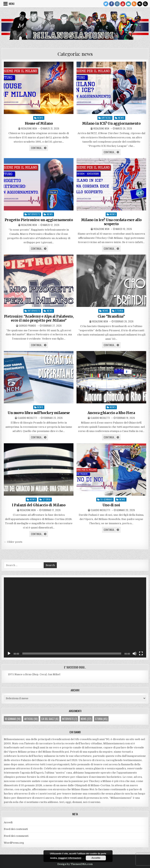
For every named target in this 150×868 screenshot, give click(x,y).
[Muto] (134, 654)
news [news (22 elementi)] (86, 719)
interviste (34, 214)
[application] (75, 617)
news (40, 118)
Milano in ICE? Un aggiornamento (111, 123)
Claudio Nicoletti (27, 418)
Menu (12, 4)
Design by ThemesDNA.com (75, 864)
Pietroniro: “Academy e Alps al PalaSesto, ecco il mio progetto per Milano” (39, 318)
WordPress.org (14, 843)
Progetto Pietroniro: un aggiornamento (39, 220)
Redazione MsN (29, 128)
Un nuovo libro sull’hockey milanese (39, 413)
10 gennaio (106, 499)
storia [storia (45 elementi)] (101, 719)
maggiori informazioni (70, 858)
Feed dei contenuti (16, 829)
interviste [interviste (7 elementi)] (70, 719)
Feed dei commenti (16, 836)
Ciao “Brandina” (111, 316)
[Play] (9, 654)
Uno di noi (111, 505)
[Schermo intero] (141, 654)
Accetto (96, 858)
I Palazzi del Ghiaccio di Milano (39, 505)
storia (119, 311)
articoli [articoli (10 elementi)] (31, 719)
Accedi (8, 822)
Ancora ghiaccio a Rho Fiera (111, 413)
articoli (106, 118)
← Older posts (13, 542)
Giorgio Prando (27, 326)
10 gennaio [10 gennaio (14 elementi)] (13, 719)
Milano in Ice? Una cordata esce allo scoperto (111, 222)
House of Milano (39, 123)
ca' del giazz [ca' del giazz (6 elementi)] (50, 719)
